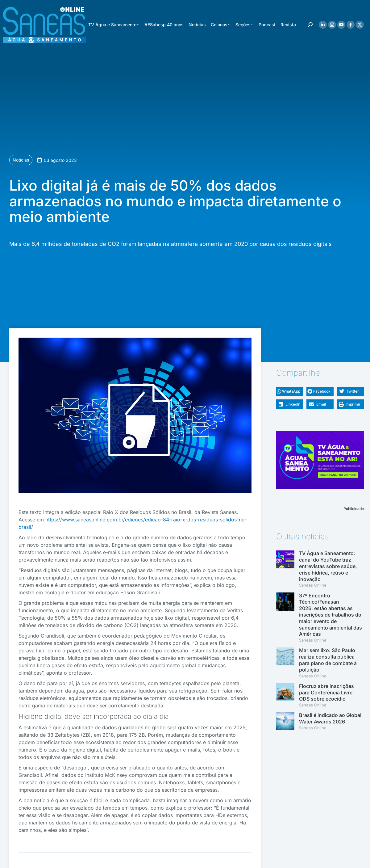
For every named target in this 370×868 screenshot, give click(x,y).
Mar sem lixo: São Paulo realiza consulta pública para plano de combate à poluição (328, 660)
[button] (290, 392)
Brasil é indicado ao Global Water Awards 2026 (330, 718)
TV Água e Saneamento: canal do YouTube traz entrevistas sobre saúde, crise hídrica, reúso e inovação (328, 566)
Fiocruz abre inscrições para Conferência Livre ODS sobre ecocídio (326, 693)
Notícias (21, 160)
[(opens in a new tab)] (285, 618)
